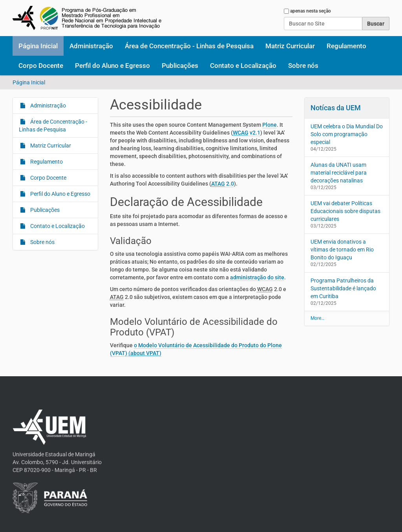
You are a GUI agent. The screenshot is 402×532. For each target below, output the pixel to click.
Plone (270, 125)
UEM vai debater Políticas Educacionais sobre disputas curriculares (345, 211)
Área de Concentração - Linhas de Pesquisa (189, 46)
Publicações (180, 66)
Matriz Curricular (290, 46)
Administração (91, 46)
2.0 (223, 184)
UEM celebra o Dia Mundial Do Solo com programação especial (347, 134)
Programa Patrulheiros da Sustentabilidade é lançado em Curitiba (343, 288)
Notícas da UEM (336, 108)
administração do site (257, 277)
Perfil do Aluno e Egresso (112, 66)
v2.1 (247, 133)
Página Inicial (38, 46)
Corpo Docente (41, 66)
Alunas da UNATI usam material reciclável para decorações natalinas (339, 173)
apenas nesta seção (311, 11)
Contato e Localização (243, 66)
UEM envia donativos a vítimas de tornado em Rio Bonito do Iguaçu (342, 250)
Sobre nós (303, 66)
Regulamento (346, 46)
